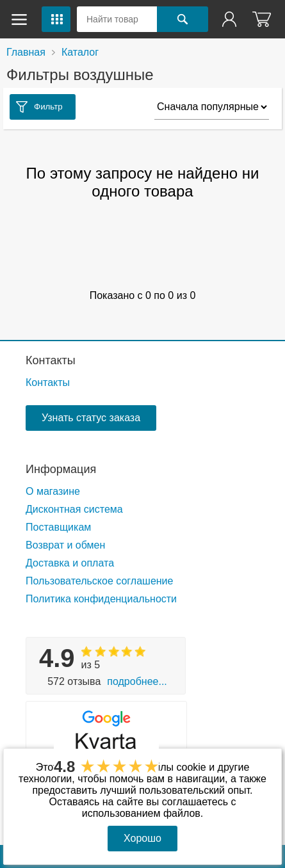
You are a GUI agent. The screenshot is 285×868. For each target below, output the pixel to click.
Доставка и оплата (70, 563)
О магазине (53, 491)
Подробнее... (137, 681)
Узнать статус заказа (91, 418)
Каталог (80, 52)
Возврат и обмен (65, 545)
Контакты (51, 360)
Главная (26, 52)
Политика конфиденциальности (101, 599)
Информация (61, 469)
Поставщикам (58, 527)
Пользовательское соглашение (99, 581)
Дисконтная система (74, 509)
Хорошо (142, 838)
